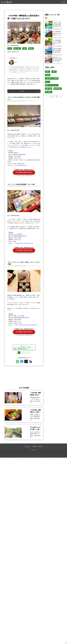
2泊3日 (48, 75)
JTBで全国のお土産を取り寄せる (24, 172)
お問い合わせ (27, 446)
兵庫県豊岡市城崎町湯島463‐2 (19, 236)
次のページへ (24, 347)
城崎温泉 (31, 48)
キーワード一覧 (54, 96)
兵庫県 (25, 48)
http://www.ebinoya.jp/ (21, 165)
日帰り (48, 72)
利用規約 (34, 446)
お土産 (10, 48)
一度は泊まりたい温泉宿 (52, 78)
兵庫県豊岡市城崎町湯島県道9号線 (20, 318)
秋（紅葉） (49, 92)
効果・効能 (49, 89)
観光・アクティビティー (52, 85)
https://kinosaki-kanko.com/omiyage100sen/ (26, 325)
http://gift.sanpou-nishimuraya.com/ (24, 243)
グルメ (48, 82)
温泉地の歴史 (58, 89)
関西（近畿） (17, 48)
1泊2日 (54, 72)
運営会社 (41, 446)
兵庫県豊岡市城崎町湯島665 (19, 154)
